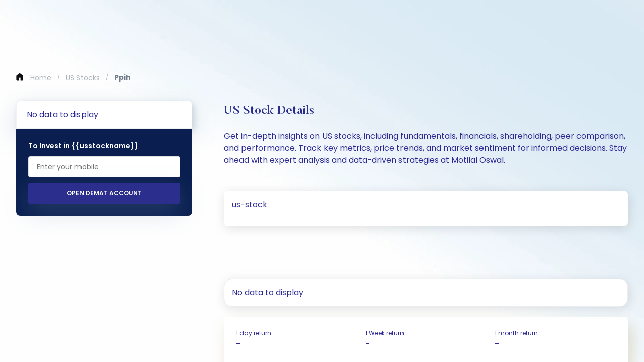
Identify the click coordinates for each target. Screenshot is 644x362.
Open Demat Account (104, 193)
